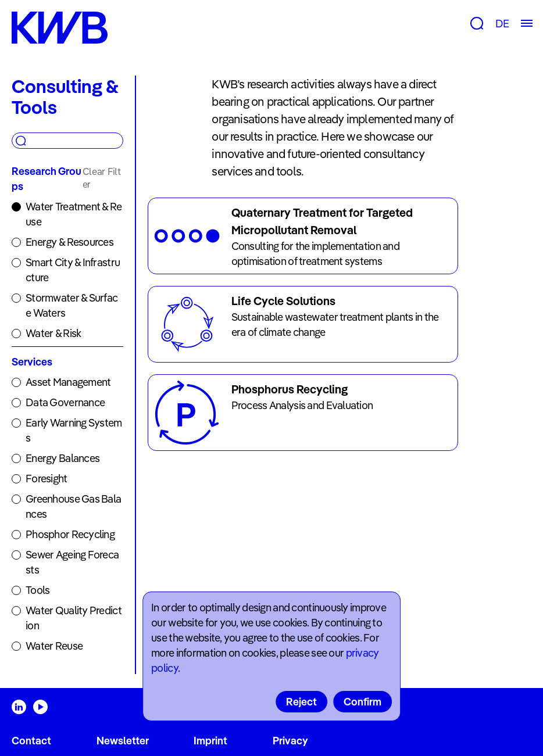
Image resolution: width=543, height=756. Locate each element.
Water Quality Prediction (74, 618)
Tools (37, 590)
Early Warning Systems (74, 430)
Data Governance (65, 402)
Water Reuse (54, 646)
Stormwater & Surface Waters (72, 305)
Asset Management (68, 382)
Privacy (290, 741)
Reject (301, 702)
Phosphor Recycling (70, 534)
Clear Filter (102, 178)
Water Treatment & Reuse (74, 214)
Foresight (47, 479)
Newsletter (123, 741)
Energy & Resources (69, 242)
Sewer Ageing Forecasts (72, 562)
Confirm (362, 702)
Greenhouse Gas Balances (73, 506)
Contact (31, 741)
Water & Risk (53, 333)
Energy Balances (62, 458)
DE (502, 24)
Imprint (210, 741)
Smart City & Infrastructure (73, 270)
